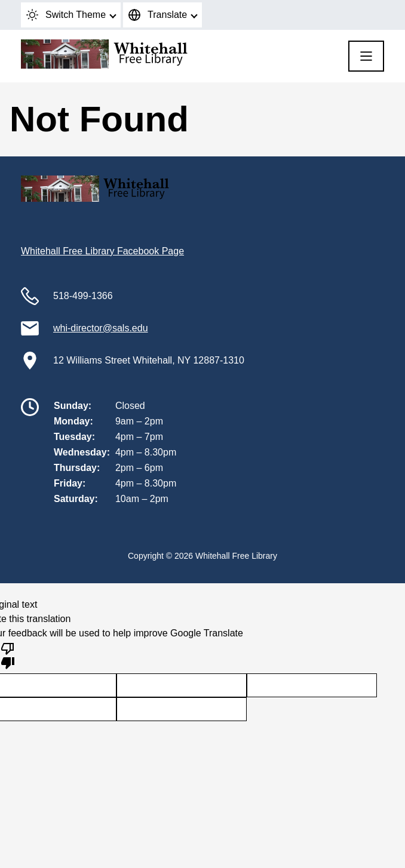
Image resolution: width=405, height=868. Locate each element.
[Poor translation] (8, 655)
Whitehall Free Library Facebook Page (102, 251)
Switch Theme (66, 15)
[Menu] (366, 56)
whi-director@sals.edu (101, 328)
